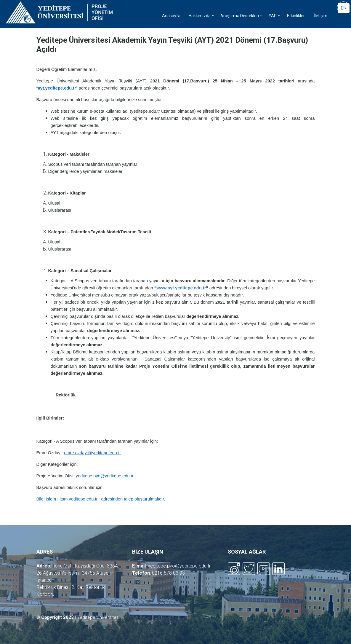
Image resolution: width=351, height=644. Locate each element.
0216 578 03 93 (168, 573)
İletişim (320, 16)
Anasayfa (171, 16)
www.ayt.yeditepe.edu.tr (181, 288)
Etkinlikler (296, 16)
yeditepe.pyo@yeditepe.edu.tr (179, 566)
